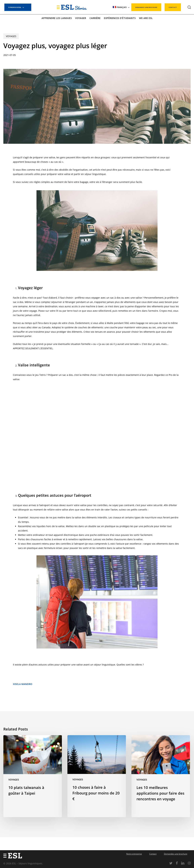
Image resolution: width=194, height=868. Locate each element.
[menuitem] (121, 7)
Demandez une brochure (176, 854)
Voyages (11, 36)
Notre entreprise (134, 854)
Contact (153, 854)
